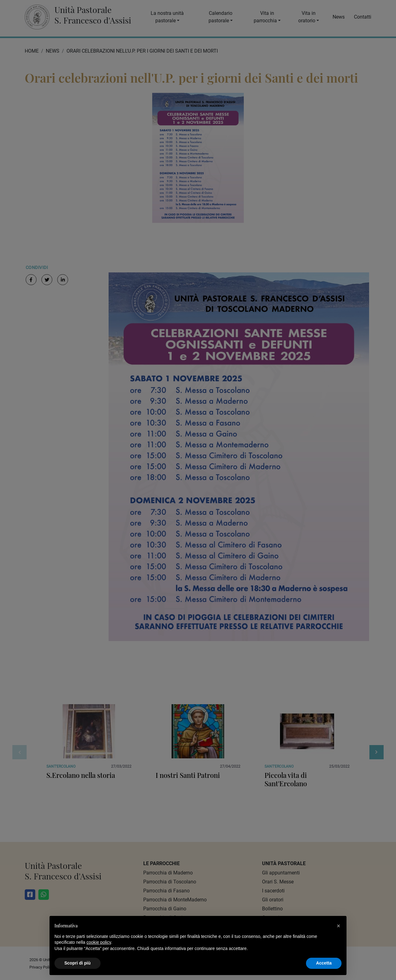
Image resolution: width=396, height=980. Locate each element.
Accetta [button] (324, 963)
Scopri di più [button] (77, 963)
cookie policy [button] (99, 942)
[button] (338, 926)
